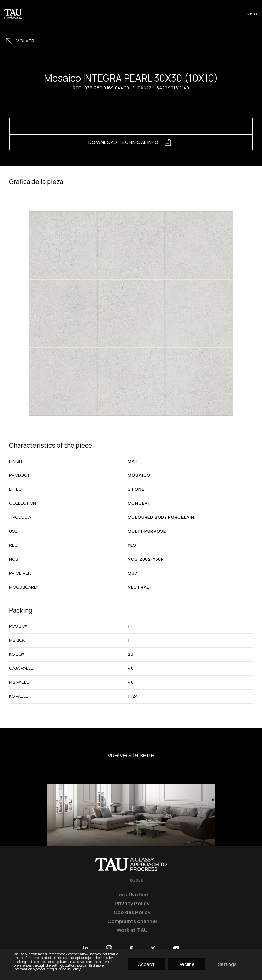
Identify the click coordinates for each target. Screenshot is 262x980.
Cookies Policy (132, 912)
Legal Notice (132, 894)
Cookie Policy (70, 969)
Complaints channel (132, 921)
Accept (146, 964)
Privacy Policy (132, 903)
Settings (227, 964)
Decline (186, 964)
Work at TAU (132, 930)
